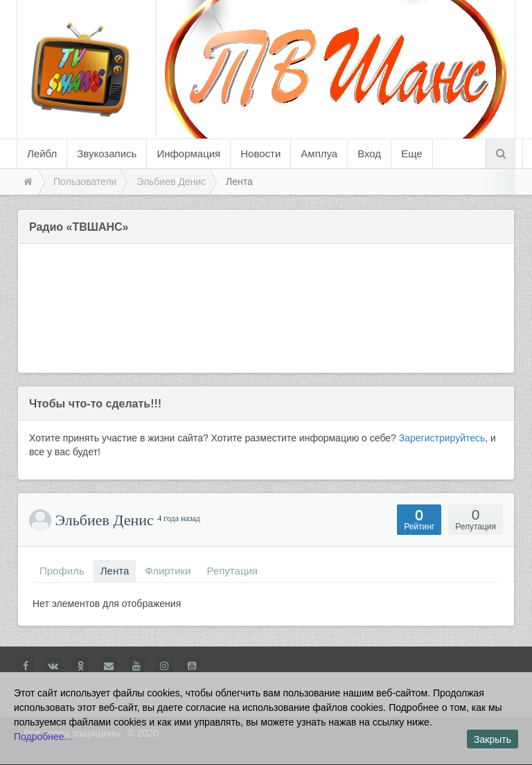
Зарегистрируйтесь (442, 438)
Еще (412, 153)
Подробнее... (43, 737)
